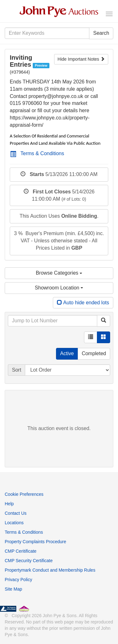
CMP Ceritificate (21, 551)
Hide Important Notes (81, 59)
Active (67, 353)
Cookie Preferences (24, 494)
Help (9, 504)
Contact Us (16, 513)
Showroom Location (59, 288)
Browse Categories (59, 273)
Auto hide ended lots (83, 303)
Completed (94, 353)
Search (101, 33)
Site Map (13, 589)
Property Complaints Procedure (35, 542)
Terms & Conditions (37, 153)
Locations (14, 523)
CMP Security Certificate (29, 561)
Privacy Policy (18, 580)
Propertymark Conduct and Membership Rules (50, 570)
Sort (17, 370)
